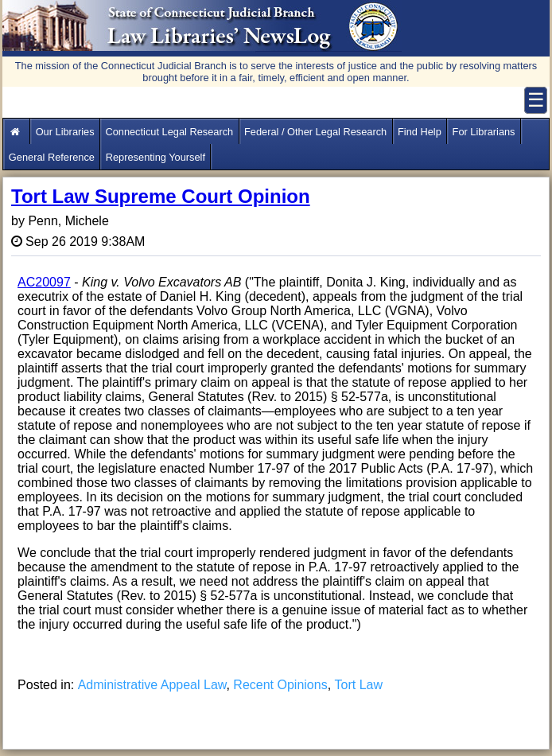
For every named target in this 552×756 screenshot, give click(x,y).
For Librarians (484, 132)
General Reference (52, 157)
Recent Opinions (280, 685)
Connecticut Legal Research (169, 132)
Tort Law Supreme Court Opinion (161, 196)
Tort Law (359, 685)
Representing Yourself (155, 157)
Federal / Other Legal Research (315, 132)
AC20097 (44, 282)
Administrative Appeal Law (152, 685)
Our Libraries (65, 132)
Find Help (420, 132)
